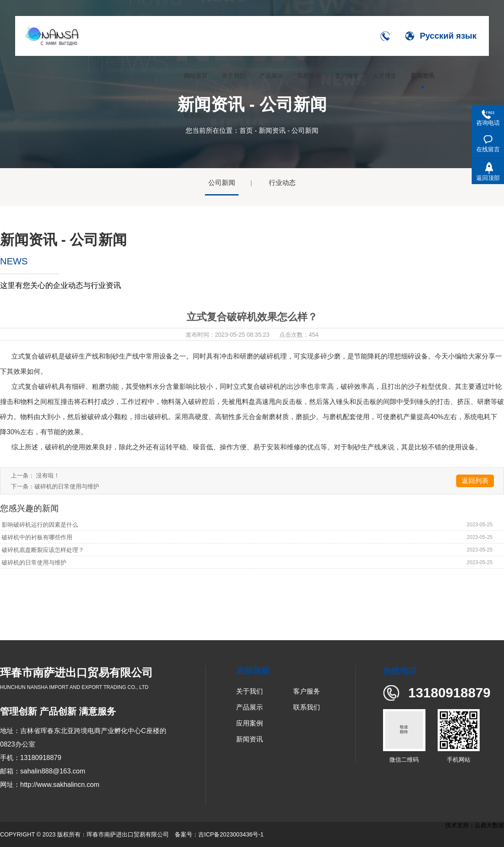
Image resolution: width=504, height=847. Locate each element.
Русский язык (449, 36)
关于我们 (249, 691)
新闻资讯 (272, 131)
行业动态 (282, 183)
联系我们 (307, 707)
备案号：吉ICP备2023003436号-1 (219, 834)
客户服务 (307, 691)
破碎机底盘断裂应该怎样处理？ (42, 550)
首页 (246, 131)
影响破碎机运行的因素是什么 (39, 525)
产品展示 (249, 707)
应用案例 (249, 723)
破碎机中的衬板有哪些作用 (36, 537)
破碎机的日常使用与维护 (67, 486)
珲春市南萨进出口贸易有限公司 (128, 834)
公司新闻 (222, 183)
